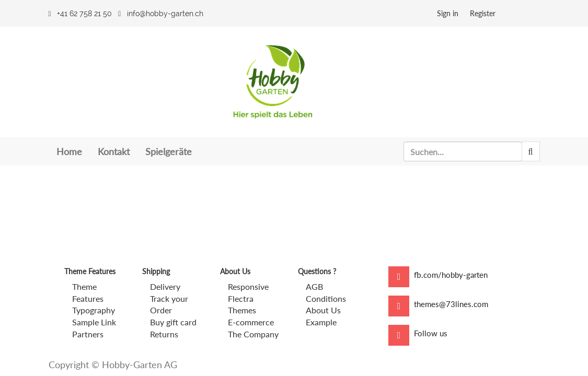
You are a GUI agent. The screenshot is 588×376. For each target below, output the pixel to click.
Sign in (448, 13)
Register (483, 13)
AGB (314, 286)
